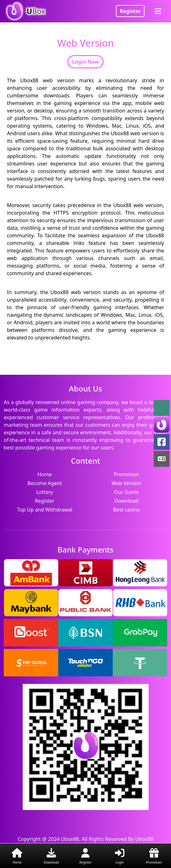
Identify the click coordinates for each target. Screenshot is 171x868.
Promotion (126, 474)
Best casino (126, 510)
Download (126, 501)
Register (130, 11)
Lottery (45, 492)
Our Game (126, 492)
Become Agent (45, 483)
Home (45, 474)
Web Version (126, 483)
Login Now (85, 62)
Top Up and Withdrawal (45, 510)
